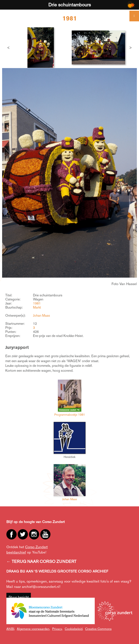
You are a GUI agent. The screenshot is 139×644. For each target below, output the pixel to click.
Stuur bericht (19, 597)
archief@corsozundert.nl (41, 587)
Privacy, (57, 629)
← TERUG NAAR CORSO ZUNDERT (41, 561)
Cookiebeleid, (74, 629)
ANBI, (11, 629)
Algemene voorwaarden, (33, 629)
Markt (37, 307)
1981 (37, 303)
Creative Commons (98, 629)
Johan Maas (42, 315)
